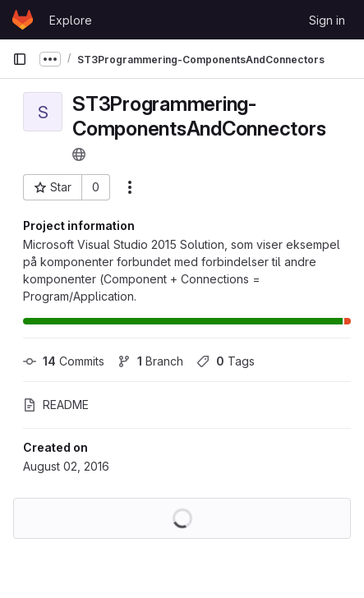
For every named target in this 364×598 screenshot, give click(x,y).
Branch (150, 361)
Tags (226, 361)
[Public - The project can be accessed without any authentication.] (79, 154)
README (56, 405)
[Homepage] (23, 20)
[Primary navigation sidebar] (20, 59)
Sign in (327, 20)
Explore (71, 20)
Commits (64, 361)
